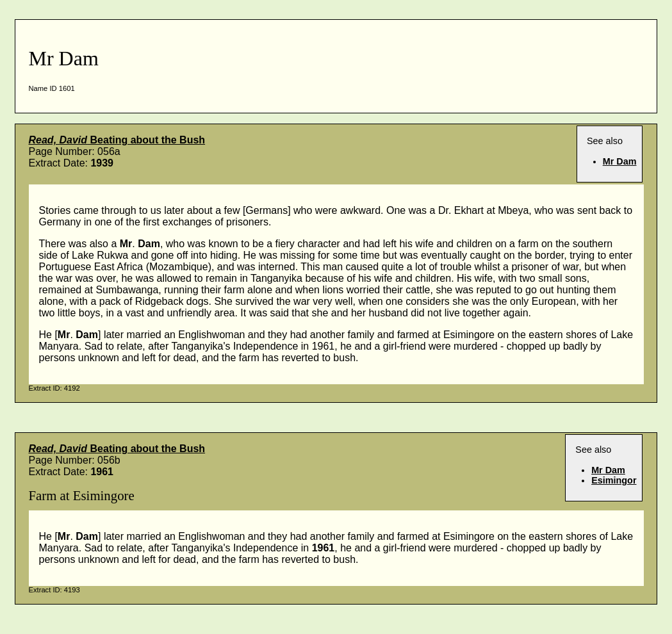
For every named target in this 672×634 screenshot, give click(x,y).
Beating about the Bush (117, 140)
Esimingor (614, 480)
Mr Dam (620, 161)
